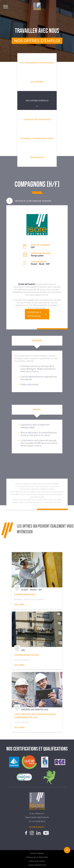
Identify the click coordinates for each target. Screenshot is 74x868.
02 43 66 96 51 (39, 821)
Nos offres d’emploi (37, 101)
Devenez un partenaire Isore (37, 138)
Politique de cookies (37, 861)
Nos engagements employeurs (37, 63)
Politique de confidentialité (37, 857)
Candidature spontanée (37, 119)
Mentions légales (37, 853)
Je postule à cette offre (34, 314)
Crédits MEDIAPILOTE (37, 865)
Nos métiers (37, 82)
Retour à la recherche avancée (29, 201)
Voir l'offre (19, 605)
